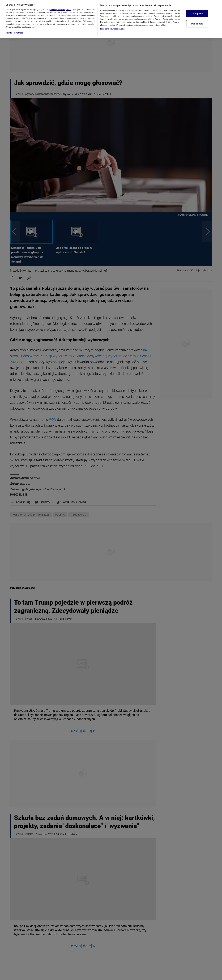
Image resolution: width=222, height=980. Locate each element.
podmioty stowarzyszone (60, 10)
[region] (111, 19)
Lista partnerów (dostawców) (113, 29)
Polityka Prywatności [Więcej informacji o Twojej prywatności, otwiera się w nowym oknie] (14, 33)
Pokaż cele (197, 24)
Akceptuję (197, 14)
